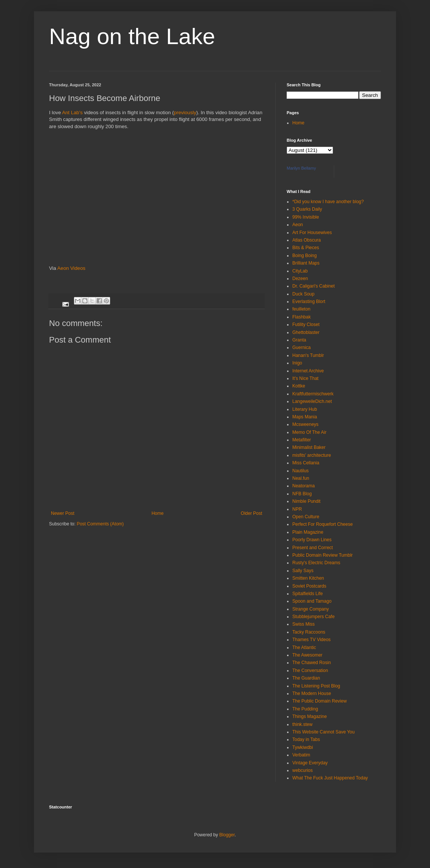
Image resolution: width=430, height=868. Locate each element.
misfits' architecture (312, 455)
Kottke (299, 386)
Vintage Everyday (310, 763)
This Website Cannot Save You (323, 732)
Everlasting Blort (309, 302)
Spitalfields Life (308, 594)
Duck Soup (303, 294)
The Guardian (306, 678)
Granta (299, 340)
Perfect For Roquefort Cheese (322, 524)
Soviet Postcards (309, 586)
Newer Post (63, 513)
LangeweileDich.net (312, 401)
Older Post (251, 513)
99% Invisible (306, 217)
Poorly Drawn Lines (312, 540)
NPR (297, 509)
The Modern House (312, 693)
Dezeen (300, 279)
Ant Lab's (72, 113)
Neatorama (303, 486)
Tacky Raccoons (309, 632)
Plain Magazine (308, 532)
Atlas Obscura (306, 240)
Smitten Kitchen (308, 578)
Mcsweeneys (305, 424)
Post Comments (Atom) (100, 524)
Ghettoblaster (306, 332)
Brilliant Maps (306, 263)
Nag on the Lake (132, 36)
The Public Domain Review (319, 701)
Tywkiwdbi (303, 747)
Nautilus (300, 471)
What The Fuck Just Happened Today (330, 778)
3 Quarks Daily (307, 209)
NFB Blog (302, 494)
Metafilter (302, 440)
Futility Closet (306, 325)
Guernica (302, 348)
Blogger (227, 835)
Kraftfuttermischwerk (313, 394)
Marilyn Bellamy (301, 168)
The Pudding (305, 709)
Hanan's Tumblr (308, 355)
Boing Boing (305, 256)
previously (185, 113)
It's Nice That (305, 378)
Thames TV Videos (312, 640)
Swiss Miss (303, 624)
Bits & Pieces (306, 248)
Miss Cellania (306, 463)
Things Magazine (309, 716)
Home (158, 513)
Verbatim (301, 755)
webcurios (303, 770)
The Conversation (310, 671)
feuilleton (301, 309)
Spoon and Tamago (312, 601)
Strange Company (311, 609)
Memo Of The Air (309, 432)
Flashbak (302, 317)
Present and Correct (313, 548)
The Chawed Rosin (312, 663)
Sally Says (303, 571)
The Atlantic (304, 648)
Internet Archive (308, 371)
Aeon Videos (71, 268)
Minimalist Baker (309, 447)
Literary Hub (305, 409)
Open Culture (306, 517)
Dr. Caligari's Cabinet (313, 286)
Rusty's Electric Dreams (316, 563)
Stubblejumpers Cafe (313, 617)
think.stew (302, 724)
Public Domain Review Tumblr (322, 555)
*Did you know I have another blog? (328, 202)
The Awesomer (307, 655)
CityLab (300, 271)
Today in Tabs (306, 739)
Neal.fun (301, 478)
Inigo (297, 363)
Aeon (298, 225)
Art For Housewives (312, 233)
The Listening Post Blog (316, 686)
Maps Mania (305, 417)
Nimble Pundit (306, 501)
